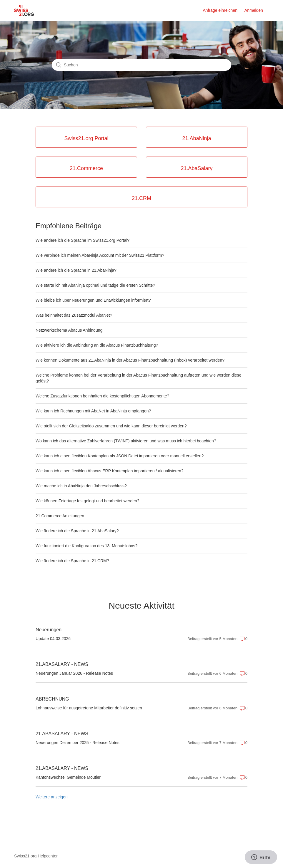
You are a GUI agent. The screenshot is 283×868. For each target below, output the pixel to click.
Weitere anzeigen (52, 797)
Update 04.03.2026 (53, 639)
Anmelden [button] (254, 10)
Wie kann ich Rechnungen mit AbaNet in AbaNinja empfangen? (93, 411)
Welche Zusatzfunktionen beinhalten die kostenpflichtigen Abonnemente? (102, 396)
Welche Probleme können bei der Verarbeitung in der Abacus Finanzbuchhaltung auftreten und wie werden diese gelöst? (138, 378)
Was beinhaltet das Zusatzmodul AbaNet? (74, 315)
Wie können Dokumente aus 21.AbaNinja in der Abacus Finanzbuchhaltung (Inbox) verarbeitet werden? (130, 360)
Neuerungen (49, 630)
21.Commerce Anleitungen (60, 516)
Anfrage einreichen (220, 10)
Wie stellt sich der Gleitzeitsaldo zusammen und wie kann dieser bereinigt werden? (111, 426)
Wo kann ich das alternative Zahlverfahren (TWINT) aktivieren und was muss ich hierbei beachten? (126, 441)
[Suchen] (141, 65)
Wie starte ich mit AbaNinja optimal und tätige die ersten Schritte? (95, 285)
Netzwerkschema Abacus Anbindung (69, 330)
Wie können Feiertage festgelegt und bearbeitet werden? (88, 501)
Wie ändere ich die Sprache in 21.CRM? (72, 561)
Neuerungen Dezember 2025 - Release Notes (78, 743)
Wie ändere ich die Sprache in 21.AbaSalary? (77, 531)
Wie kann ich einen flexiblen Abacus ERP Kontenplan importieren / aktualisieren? (109, 471)
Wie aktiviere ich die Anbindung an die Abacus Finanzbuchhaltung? (97, 345)
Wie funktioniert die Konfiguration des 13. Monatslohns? (86, 546)
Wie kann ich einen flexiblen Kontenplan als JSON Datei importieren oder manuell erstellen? (120, 456)
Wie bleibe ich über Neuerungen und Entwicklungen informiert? (93, 300)
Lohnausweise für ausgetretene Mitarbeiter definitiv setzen (89, 708)
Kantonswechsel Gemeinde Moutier (68, 777)
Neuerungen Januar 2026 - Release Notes (74, 673)
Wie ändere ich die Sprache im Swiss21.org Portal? (83, 240)
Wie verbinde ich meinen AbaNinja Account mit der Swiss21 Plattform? (100, 255)
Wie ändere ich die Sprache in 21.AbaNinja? (76, 270)
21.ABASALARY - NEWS (62, 664)
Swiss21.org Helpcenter (36, 856)
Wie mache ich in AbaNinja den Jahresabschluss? (81, 486)
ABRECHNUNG (52, 699)
